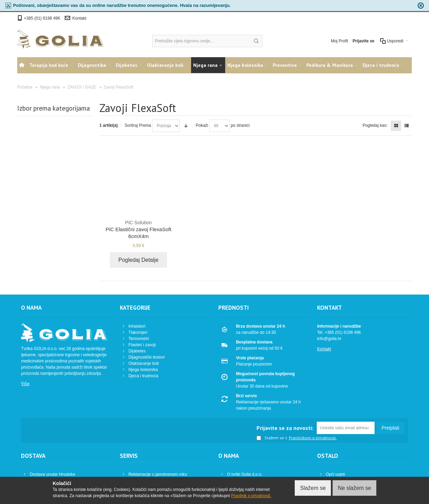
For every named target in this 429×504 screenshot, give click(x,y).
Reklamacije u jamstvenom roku (158, 474)
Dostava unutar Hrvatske (52, 474)
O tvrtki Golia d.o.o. (245, 474)
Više (25, 383)
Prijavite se (363, 41)
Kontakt (79, 18)
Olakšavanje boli (144, 363)
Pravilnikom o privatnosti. (313, 438)
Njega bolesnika (143, 370)
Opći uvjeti (335, 474)
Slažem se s (272, 438)
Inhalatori (137, 326)
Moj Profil (339, 41)
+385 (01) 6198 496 (42, 18)
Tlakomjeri (138, 332)
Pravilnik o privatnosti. (251, 496)
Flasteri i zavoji (142, 345)
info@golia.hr (329, 339)
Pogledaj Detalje (139, 260)
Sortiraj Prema (138, 125)
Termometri (139, 339)
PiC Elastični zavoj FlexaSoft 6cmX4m (139, 229)
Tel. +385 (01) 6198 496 (339, 332)
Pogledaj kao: (375, 125)
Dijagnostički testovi (147, 357)
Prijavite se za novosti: (285, 428)
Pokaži (202, 125)
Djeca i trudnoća (143, 376)
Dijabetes (137, 351)
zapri (421, 6)
